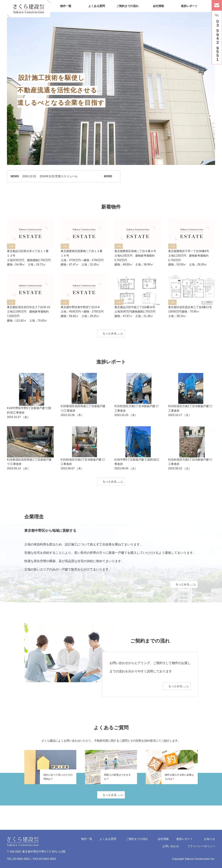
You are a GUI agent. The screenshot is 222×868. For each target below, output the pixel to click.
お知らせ (210, 839)
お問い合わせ (171, 846)
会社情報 (158, 6)
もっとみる (110, 333)
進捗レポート (189, 6)
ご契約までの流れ (127, 6)
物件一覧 (66, 6)
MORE (108, 176)
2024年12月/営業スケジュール (59, 176)
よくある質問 (97, 6)
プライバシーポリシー (201, 846)
